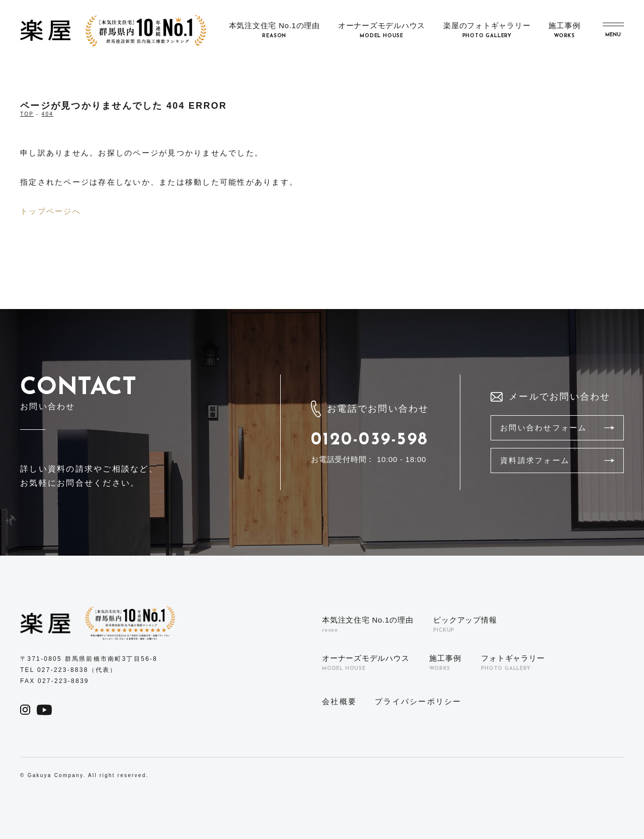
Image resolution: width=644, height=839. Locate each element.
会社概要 (339, 701)
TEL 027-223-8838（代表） (69, 670)
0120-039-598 (370, 440)
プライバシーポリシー (418, 701)
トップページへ (51, 211)
